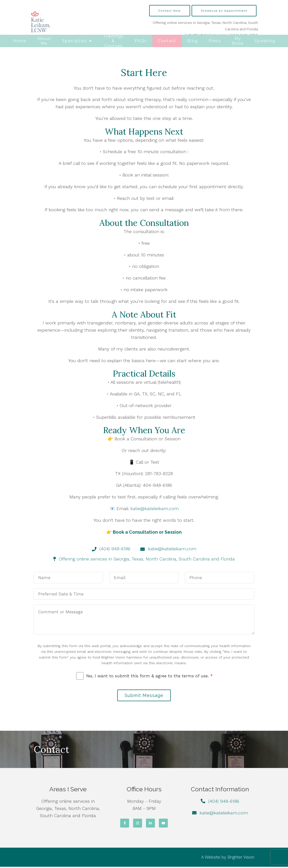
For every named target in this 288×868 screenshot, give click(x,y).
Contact (167, 41)
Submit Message (144, 696)
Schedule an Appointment (224, 11)
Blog (192, 41)
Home (20, 41)
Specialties (75, 41)
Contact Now (170, 11)
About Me (44, 41)
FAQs (141, 41)
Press (215, 41)
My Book (238, 41)
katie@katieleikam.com (155, 508)
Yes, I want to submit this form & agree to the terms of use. (149, 676)
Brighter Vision (241, 858)
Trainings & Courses (114, 41)
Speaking (265, 41)
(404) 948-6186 (224, 802)
